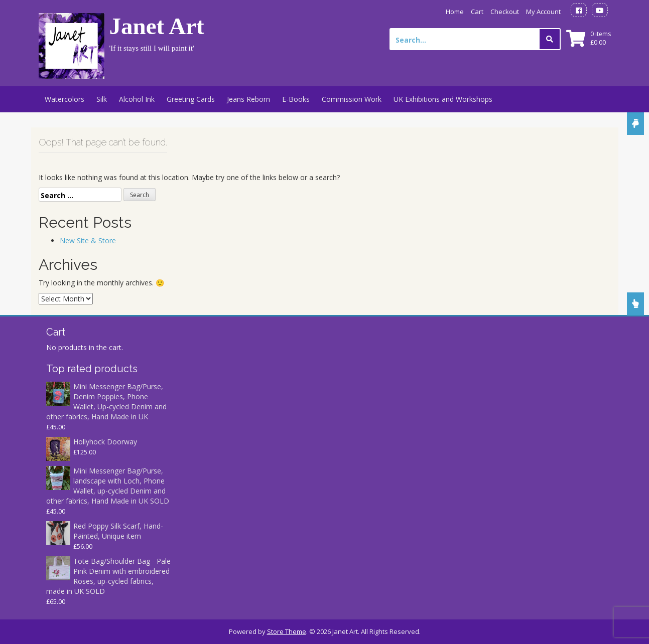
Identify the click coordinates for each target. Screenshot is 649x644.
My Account (543, 12)
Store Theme (287, 631)
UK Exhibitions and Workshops (443, 99)
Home (455, 12)
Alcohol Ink (137, 99)
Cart (477, 12)
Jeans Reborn (248, 99)
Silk (102, 99)
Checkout (505, 12)
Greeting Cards (191, 99)
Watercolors (64, 99)
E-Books (296, 99)
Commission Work (352, 99)
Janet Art (157, 26)
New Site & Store (88, 240)
